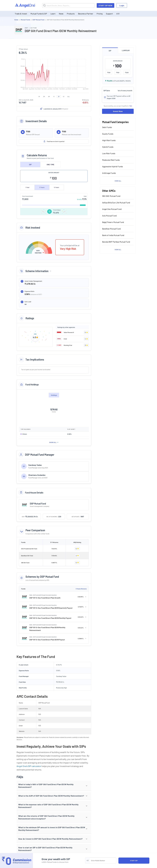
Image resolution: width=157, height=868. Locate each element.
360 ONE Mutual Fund (111, 196)
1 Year (27, 187)
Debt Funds (107, 127)
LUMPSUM (126, 50)
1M (39, 96)
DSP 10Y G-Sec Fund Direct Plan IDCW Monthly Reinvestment (47, 629)
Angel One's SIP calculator (29, 766)
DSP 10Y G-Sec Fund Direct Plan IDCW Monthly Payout (50, 618)
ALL (69, 96)
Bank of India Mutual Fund (113, 235)
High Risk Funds (109, 140)
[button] (54, 786)
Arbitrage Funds (109, 173)
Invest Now (118, 111)
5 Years (57, 187)
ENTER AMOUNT (54, 173)
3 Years (42, 187)
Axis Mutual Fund (109, 216)
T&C (131, 106)
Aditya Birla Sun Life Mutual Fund (116, 203)
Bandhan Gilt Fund (27, 556)
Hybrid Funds (108, 147)
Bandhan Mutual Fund (111, 229)
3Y (59, 96)
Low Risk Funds (109, 153)
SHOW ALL (54, 442)
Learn (53, 14)
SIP (30, 164)
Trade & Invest (21, 14)
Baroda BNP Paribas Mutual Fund (116, 242)
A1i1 (118, 14)
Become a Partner (86, 14)
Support (109, 14)
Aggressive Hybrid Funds (113, 166)
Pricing (100, 14)
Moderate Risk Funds (111, 160)
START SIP (134, 861)
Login (122, 5)
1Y (54, 96)
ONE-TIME (50, 164)
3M (44, 96)
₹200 (127, 73)
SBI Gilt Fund (25, 563)
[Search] (68, 5)
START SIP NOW (105, 5)
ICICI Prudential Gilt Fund (29, 549)
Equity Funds (108, 134)
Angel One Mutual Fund (112, 209)
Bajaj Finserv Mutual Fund (113, 222)
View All (118, 181)
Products (71, 14)
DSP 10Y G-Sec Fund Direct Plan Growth (45, 598)
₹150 (118, 73)
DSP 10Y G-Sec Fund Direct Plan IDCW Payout (47, 640)
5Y (64, 96)
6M (49, 96)
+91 (87, 860)
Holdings (54, 395)
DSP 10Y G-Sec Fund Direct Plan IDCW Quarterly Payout (51, 608)
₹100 (109, 73)
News (61, 14)
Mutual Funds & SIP (39, 14)
